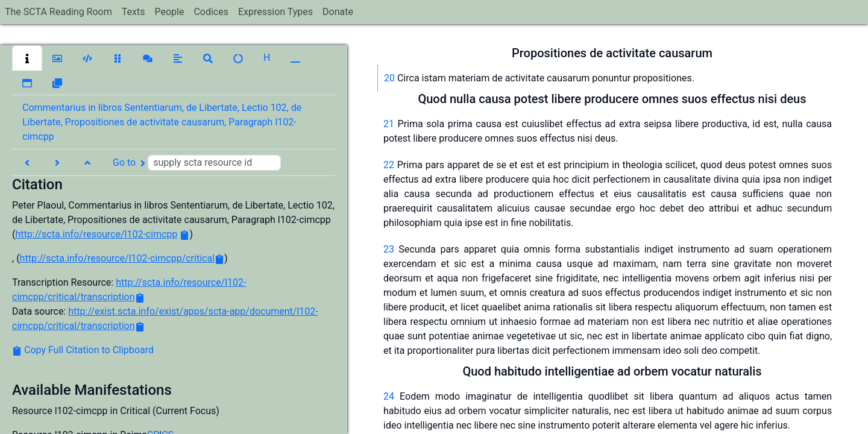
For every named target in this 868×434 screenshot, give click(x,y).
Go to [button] (197, 163)
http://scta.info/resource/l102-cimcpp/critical (117, 258)
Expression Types (275, 12)
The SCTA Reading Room (58, 12)
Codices (211, 12)
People (169, 12)
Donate (338, 12)
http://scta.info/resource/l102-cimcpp (96, 234)
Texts (134, 12)
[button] (27, 58)
